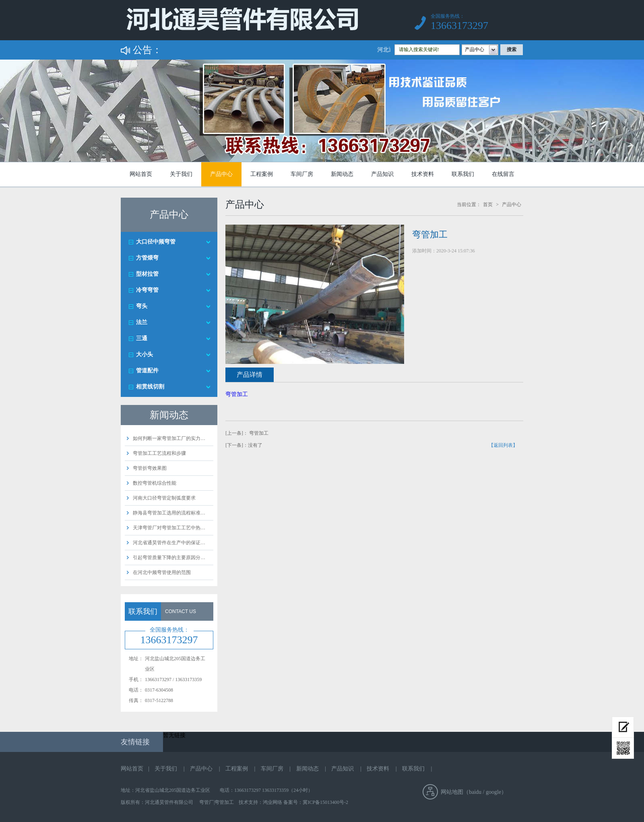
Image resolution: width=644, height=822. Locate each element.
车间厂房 (302, 174)
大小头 (144, 354)
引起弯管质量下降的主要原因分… (169, 558)
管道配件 (147, 371)
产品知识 (382, 174)
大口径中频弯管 (156, 242)
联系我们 (463, 174)
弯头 (142, 306)
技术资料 (423, 174)
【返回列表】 (503, 445)
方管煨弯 (147, 258)
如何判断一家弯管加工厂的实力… (169, 438)
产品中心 (221, 174)
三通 (142, 338)
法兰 (142, 322)
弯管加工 (237, 394)
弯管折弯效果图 (150, 468)
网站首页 (141, 174)
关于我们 (181, 174)
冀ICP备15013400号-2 (325, 802)
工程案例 (262, 174)
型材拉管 (147, 274)
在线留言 (503, 174)
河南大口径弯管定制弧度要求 (164, 498)
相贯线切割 (150, 387)
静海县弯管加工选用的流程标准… (169, 513)
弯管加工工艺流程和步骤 (159, 453)
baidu (475, 792)
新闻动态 (342, 174)
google (493, 792)
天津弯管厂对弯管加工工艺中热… (169, 528)
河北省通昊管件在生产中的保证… (169, 543)
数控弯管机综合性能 (155, 483)
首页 (488, 204)
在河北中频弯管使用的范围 (162, 572)
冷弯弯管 (147, 290)
